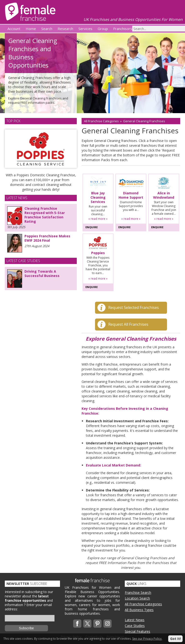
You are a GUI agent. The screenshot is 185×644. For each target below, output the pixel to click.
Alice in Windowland (164, 195)
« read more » (98, 219)
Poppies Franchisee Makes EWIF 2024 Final (47, 238)
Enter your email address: (28, 607)
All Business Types (139, 610)
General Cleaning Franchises (144, 121)
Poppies (98, 253)
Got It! (176, 639)
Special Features (137, 631)
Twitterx (87, 624)
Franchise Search (138, 592)
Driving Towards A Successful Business (42, 273)
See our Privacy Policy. (147, 639)
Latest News (135, 620)
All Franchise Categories (101, 121)
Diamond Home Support (131, 195)
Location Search (137, 598)
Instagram (107, 624)
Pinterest (97, 624)
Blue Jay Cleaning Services (98, 197)
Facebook (77, 624)
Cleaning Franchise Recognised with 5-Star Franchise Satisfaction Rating (45, 215)
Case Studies (135, 626)
